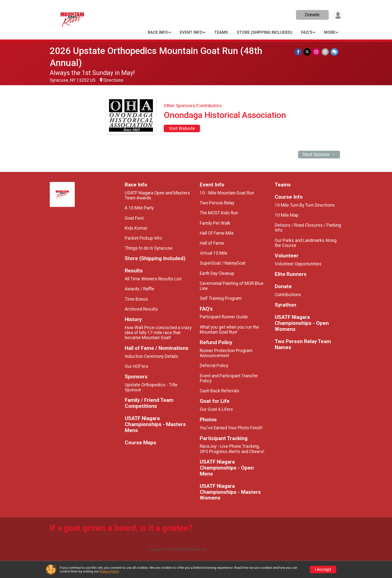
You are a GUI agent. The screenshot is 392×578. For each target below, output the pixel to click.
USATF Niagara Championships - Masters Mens (155, 424)
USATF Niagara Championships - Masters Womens (230, 492)
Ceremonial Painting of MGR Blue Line (232, 286)
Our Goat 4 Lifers (216, 409)
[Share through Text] (334, 52)
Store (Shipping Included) (264, 32)
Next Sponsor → (319, 154)
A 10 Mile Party (139, 208)
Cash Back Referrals (219, 391)
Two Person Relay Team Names (303, 344)
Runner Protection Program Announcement (226, 353)
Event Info (191, 32)
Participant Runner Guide (224, 317)
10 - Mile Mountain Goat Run (227, 193)
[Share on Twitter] (308, 52)
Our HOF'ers (136, 366)
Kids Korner (136, 228)
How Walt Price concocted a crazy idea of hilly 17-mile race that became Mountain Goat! (158, 333)
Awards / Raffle (139, 289)
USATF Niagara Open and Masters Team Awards (157, 195)
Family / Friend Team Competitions (149, 403)
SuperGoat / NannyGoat (223, 263)
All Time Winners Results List (153, 279)
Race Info (158, 32)
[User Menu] (338, 15)
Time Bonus (136, 299)
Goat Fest (134, 218)
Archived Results (141, 309)
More (330, 32)
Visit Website (182, 128)
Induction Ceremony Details (151, 356)
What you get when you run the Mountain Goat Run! (229, 330)
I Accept (323, 570)
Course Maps (140, 443)
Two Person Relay (217, 203)
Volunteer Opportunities (298, 264)
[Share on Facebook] (299, 52)
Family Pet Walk (215, 223)
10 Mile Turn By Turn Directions (305, 205)
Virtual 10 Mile (214, 253)
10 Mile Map (287, 215)
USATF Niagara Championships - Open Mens (227, 468)
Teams (221, 32)
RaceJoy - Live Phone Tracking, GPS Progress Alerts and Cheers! (232, 449)
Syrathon (285, 305)
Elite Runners (291, 274)
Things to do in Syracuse (149, 248)
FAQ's (307, 32)
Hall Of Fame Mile (217, 233)
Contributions (288, 295)
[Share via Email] (325, 52)
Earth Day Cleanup (217, 273)
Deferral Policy (214, 366)
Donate (312, 15)
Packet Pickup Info (143, 238)
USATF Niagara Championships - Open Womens (302, 323)
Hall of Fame (212, 243)
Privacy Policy (109, 571)
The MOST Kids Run (219, 213)
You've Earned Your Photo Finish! (231, 428)
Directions (113, 80)
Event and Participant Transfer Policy (229, 378)
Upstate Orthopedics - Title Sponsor (151, 387)
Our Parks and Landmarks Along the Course (306, 243)
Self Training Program (221, 298)
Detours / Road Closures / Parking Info (308, 228)
